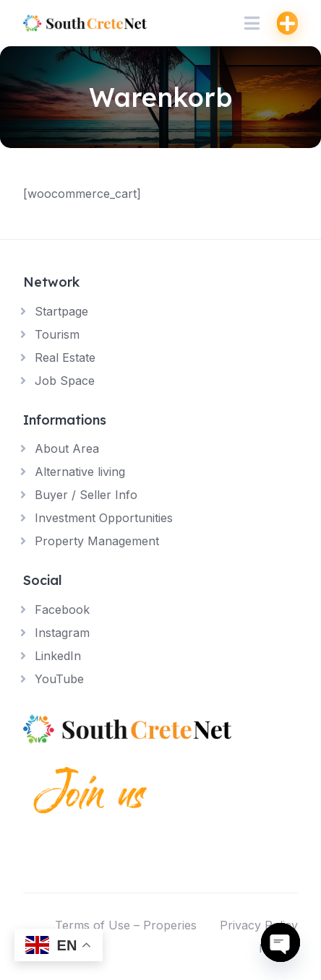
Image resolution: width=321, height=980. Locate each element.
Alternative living (80, 472)
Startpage (61, 311)
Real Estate (65, 357)
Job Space (65, 381)
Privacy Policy (259, 925)
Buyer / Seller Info (86, 495)
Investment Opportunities (104, 518)
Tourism (57, 334)
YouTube (59, 679)
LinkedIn (58, 656)
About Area (67, 448)
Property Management (97, 541)
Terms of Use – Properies (126, 925)
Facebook (62, 610)
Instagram (62, 633)
